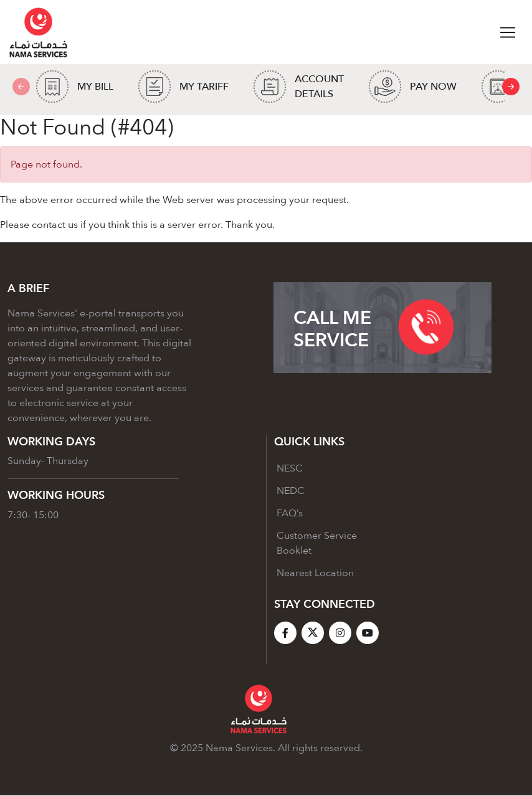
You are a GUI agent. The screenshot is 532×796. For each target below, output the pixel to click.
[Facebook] (285, 633)
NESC (290, 469)
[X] (313, 633)
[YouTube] (368, 633)
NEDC (291, 491)
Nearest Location (315, 574)
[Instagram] (340, 633)
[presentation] (511, 87)
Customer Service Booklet (317, 544)
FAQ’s (290, 514)
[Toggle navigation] (508, 32)
